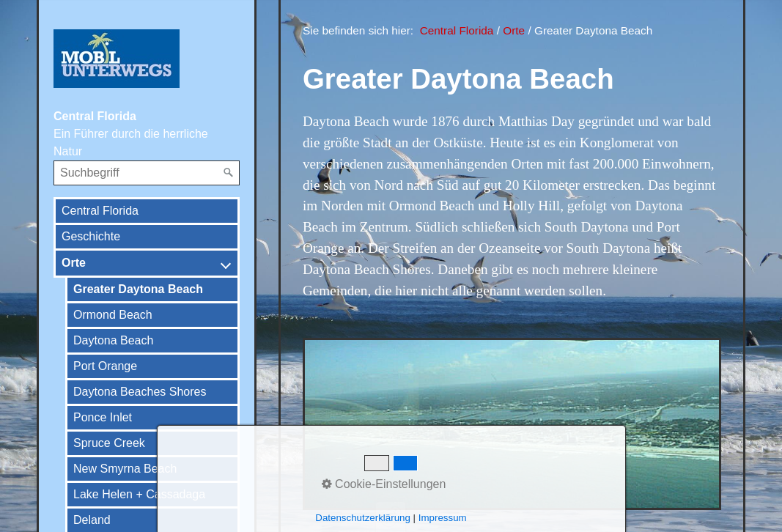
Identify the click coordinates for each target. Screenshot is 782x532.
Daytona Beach (113, 340)
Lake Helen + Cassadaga (139, 494)
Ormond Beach (113, 315)
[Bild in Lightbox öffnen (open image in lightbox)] (512, 424)
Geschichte (91, 236)
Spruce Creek (109, 443)
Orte (74, 263)
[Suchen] (229, 173)
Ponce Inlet (103, 417)
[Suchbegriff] (147, 173)
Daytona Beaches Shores (140, 392)
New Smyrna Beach (125, 469)
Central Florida (100, 211)
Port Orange (105, 366)
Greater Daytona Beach (138, 289)
